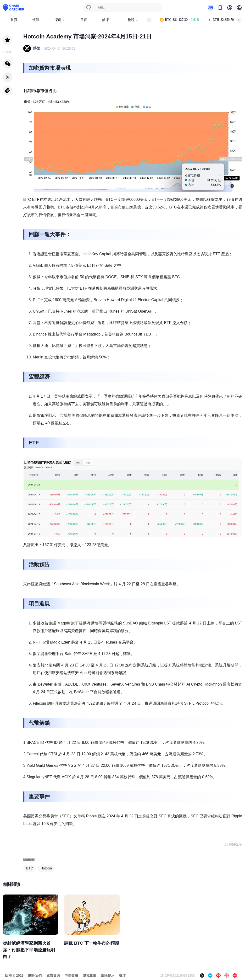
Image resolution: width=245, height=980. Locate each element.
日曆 (84, 20)
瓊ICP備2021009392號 (177, 975)
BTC (29, 868)
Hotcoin (46, 868)
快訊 (36, 20)
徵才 (122, 975)
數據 (107, 20)
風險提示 (108, 975)
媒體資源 (53, 975)
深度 (60, 20)
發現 (133, 20)
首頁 (14, 20)
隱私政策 (89, 975)
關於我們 (35, 975)
